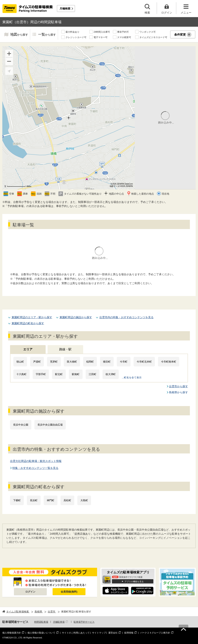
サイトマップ (99, 633)
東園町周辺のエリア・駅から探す (32, 317)
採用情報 (129, 633)
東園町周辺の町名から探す (28, 323)
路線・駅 (65, 349)
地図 (19, 35)
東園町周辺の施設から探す (76, 317)
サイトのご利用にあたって (76, 633)
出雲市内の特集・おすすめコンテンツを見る (126, 317)
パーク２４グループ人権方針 (155, 633)
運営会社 (113, 633)
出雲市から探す (178, 386)
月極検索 (65, 9)
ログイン (30, 592)
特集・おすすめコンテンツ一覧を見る (35, 468)
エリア (28, 349)
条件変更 (183, 35)
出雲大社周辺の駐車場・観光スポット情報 (36, 461)
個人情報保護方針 (12, 633)
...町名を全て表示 (132, 378)
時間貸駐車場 (41, 622)
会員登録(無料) (69, 592)
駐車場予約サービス (84, 622)
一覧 (47, 35)
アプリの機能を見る (134, 582)
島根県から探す (178, 392)
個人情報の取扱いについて (41, 633)
